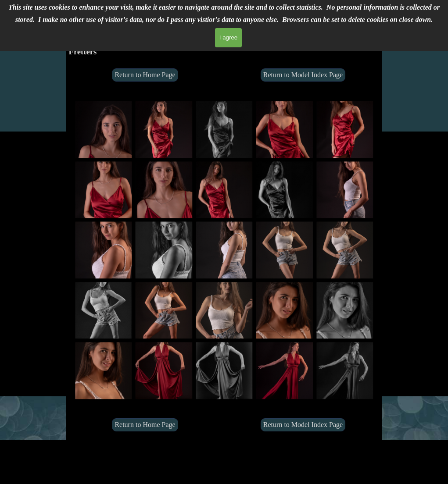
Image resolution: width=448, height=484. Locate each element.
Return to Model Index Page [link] (303, 75)
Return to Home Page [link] (145, 75)
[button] (104, 129)
